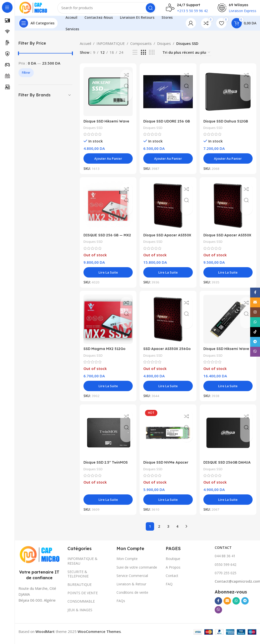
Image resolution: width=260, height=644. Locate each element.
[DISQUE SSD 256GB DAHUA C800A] (228, 438)
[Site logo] (37, 9)
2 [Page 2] (159, 531)
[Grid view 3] (143, 56)
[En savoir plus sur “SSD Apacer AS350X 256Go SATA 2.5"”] (168, 390)
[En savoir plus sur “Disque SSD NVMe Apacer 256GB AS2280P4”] (168, 504)
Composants (141, 47)
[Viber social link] (218, 614)
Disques (164, 47)
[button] (108, 161)
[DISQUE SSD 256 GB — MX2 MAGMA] (108, 209)
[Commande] (187, 56)
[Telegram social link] (245, 605)
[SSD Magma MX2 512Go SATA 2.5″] (108, 324)
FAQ (169, 588)
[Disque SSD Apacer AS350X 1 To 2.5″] (168, 209)
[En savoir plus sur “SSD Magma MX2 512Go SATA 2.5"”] (108, 390)
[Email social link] (227, 605)
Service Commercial (132, 580)
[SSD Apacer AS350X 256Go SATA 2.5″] (168, 324)
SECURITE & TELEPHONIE (78, 578)
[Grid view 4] (152, 56)
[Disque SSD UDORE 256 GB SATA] (168, 95)
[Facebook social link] (218, 605)
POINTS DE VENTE (83, 598)
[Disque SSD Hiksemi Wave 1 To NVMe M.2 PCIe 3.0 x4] (228, 324)
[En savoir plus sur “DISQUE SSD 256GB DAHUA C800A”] (228, 504)
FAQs (121, 605)
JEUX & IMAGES (80, 614)
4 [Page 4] (177, 531)
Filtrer (26, 77)
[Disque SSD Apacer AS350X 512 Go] (228, 209)
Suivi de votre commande (137, 572)
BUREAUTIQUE (80, 589)
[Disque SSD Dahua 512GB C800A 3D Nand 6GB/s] (228, 95)
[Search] (111, 10)
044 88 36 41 (225, 561)
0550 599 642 (226, 569)
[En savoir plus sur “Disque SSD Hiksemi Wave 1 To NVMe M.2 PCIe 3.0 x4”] (228, 390)
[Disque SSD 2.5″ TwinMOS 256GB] (108, 438)
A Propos (173, 572)
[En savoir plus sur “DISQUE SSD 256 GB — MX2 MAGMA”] (108, 276)
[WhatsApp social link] (236, 605)
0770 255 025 (226, 577)
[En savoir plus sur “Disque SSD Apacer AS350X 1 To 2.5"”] (168, 276)
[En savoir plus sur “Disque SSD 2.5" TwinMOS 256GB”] (108, 504)
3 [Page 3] (168, 531)
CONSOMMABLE (81, 606)
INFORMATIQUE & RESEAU (82, 566)
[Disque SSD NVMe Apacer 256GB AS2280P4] (168, 438)
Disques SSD (94, 131)
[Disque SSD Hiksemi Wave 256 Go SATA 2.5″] (108, 95)
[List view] (135, 56)
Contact (172, 580)
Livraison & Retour (131, 588)
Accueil (85, 47)
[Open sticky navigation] (38, 27)
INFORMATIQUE (111, 47)
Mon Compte (127, 563)
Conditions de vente (132, 597)
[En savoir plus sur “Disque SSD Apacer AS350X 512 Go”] (228, 276)
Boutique (173, 563)
